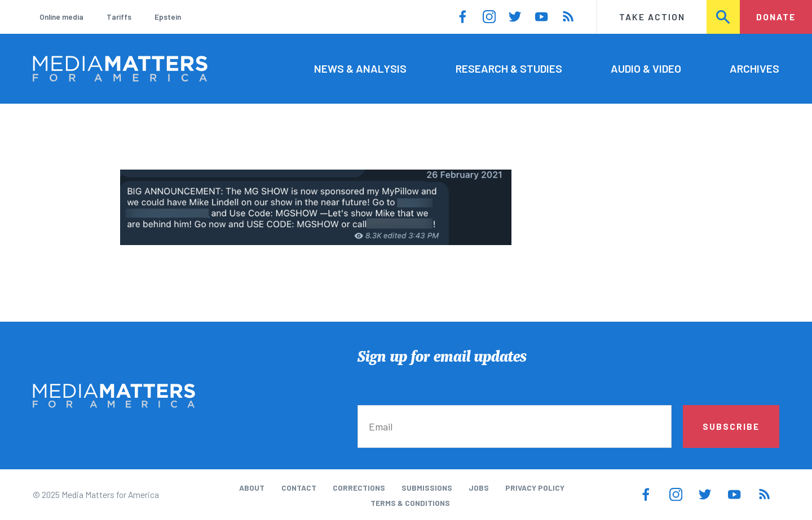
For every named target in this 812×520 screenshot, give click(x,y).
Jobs (479, 488)
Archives (754, 68)
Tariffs (119, 17)
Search (723, 17)
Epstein (168, 17)
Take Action (652, 17)
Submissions (427, 488)
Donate (776, 17)
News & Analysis (360, 68)
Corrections (359, 488)
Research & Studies (509, 68)
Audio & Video (646, 68)
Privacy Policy (535, 488)
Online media (61, 17)
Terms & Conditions (410, 503)
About (252, 488)
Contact (299, 488)
